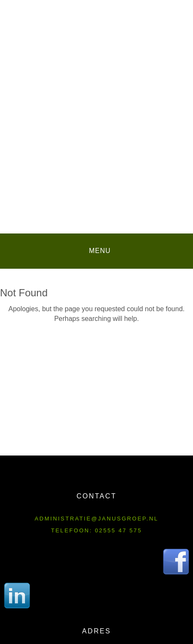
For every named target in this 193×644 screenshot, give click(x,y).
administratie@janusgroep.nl (97, 519)
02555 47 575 (118, 530)
